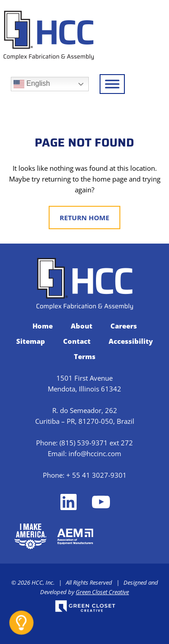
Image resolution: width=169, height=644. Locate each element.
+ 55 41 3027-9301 (96, 475)
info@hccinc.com (95, 453)
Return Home (84, 218)
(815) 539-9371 (84, 443)
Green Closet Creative (102, 592)
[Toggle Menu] (112, 84)
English (32, 84)
